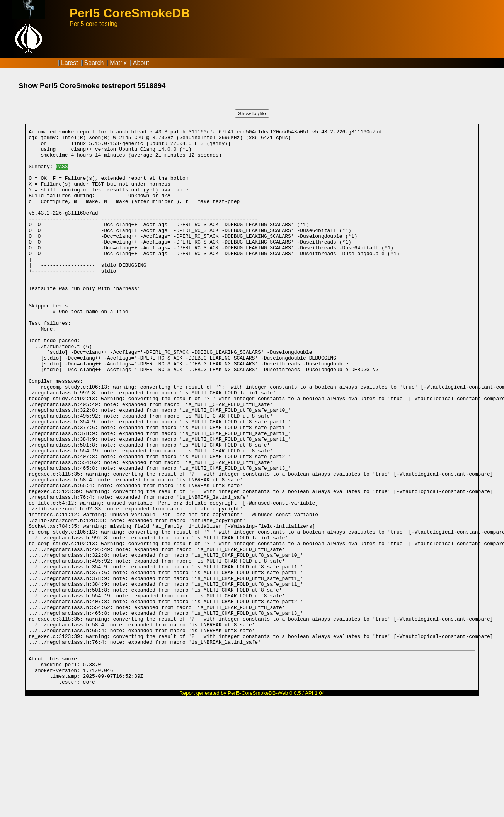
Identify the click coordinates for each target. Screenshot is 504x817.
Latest (70, 63)
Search (94, 63)
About (141, 63)
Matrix (118, 63)
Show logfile (252, 113)
